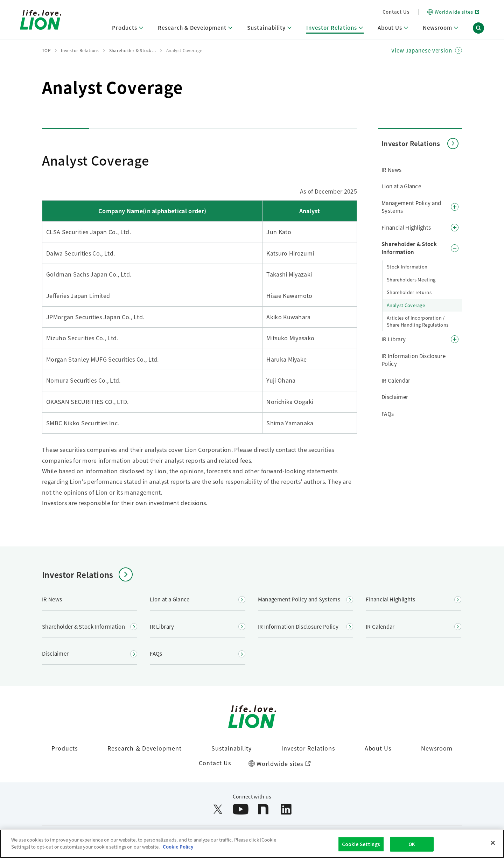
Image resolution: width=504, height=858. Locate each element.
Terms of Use (125, 836)
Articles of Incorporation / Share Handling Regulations (418, 321)
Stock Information (407, 267)
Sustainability (232, 748)
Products (65, 748)
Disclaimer (395, 397)
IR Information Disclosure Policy (414, 360)
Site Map (375, 836)
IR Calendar (396, 380)
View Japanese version (422, 50)
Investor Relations (308, 748)
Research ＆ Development (145, 748)
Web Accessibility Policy (179, 836)
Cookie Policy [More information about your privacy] (178, 853)
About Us (378, 748)
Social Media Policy (332, 836)
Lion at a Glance (401, 186)
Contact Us (396, 12)
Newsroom (437, 748)
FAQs (388, 414)
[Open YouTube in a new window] (241, 809)
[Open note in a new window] (263, 809)
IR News (391, 170)
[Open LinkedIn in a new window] (286, 809)
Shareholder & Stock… (133, 50)
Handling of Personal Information (258, 836)
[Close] (493, 850)
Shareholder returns (409, 292)
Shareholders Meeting (411, 280)
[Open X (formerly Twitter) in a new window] (218, 809)
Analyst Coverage (406, 305)
